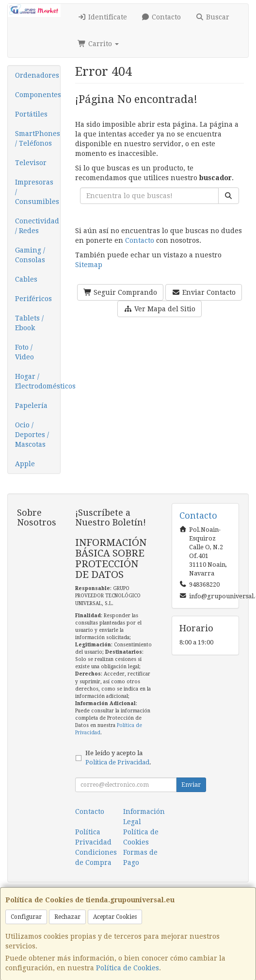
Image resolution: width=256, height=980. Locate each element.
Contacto (161, 17)
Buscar (212, 17)
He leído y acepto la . (118, 758)
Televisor (31, 163)
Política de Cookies (128, 968)
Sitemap (89, 265)
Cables (26, 279)
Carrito (98, 44)
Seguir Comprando (120, 292)
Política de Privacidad (117, 762)
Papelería (31, 406)
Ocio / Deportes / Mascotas (32, 435)
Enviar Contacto (204, 292)
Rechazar (67, 917)
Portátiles (31, 114)
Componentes (38, 95)
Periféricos (33, 299)
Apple (25, 464)
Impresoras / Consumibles (37, 192)
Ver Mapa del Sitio (160, 309)
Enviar (191, 785)
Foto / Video (24, 352)
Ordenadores (37, 75)
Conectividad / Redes (37, 226)
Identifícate (102, 17)
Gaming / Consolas (30, 255)
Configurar (26, 917)
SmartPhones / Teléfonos (38, 138)
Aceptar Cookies (115, 917)
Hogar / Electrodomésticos (38, 381)
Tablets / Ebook (29, 323)
